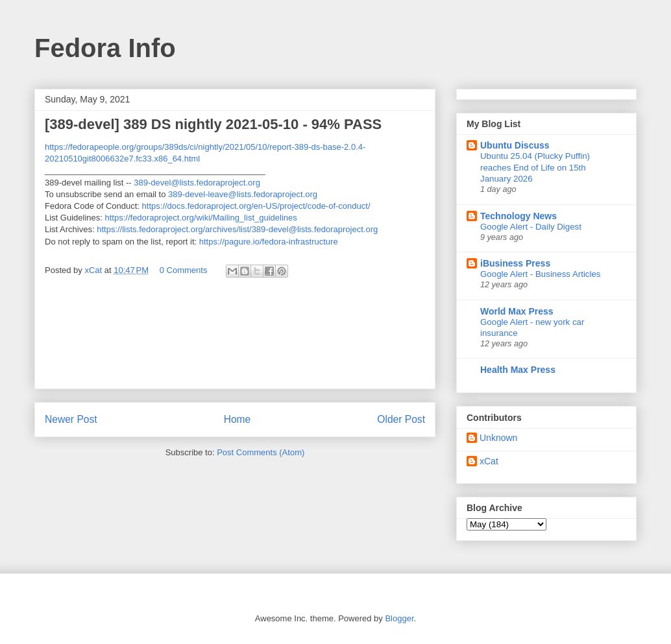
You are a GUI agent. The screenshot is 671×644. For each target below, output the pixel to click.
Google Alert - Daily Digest (531, 227)
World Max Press (517, 311)
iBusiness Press (515, 263)
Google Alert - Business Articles (541, 274)
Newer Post (71, 419)
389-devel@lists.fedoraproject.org (197, 183)
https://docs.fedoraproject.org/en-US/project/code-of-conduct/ (256, 206)
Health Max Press (518, 370)
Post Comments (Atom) (261, 452)
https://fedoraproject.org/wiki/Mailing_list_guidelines (201, 218)
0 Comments (184, 270)
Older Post (401, 419)
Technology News (518, 216)
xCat (489, 461)
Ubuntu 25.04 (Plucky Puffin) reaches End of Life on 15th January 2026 (535, 167)
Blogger (399, 618)
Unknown (498, 438)
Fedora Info (105, 48)
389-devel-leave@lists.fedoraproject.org (243, 194)
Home (238, 419)
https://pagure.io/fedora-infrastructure (269, 242)
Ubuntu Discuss (515, 145)
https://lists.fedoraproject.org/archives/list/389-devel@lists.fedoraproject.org (237, 229)
